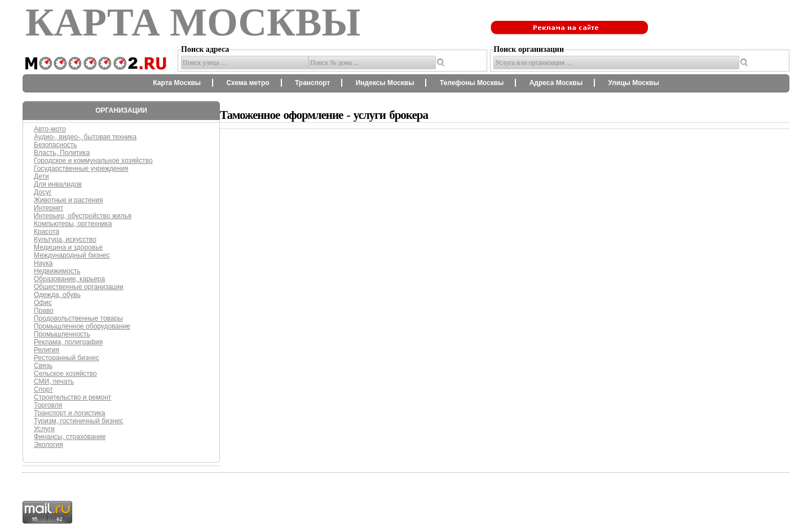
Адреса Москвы (556, 83)
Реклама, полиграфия (68, 342)
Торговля (48, 405)
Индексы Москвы (385, 83)
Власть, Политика (62, 153)
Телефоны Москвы (472, 83)
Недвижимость (57, 271)
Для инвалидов (58, 184)
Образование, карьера (69, 279)
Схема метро (248, 83)
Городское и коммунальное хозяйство (93, 161)
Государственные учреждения (81, 168)
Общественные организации (79, 287)
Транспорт (312, 83)
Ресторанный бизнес (67, 358)
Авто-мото (50, 129)
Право (44, 310)
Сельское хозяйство (65, 374)
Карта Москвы (177, 83)
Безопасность (56, 145)
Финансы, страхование (70, 437)
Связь (43, 366)
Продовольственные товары (78, 318)
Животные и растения (68, 200)
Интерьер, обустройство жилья (83, 216)
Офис (43, 303)
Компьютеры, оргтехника (73, 224)
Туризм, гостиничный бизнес (79, 421)
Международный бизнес (72, 255)
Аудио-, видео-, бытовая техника (85, 137)
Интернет (48, 208)
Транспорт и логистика (69, 413)
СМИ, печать (54, 381)
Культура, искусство (65, 239)
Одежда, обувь (57, 295)
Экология (48, 445)
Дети (41, 176)
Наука (43, 263)
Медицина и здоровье (68, 247)
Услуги (44, 429)
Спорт (43, 389)
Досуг (43, 192)
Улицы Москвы (633, 83)
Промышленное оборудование (82, 326)
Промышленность (62, 334)
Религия (47, 350)
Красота (47, 232)
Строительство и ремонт (72, 397)
